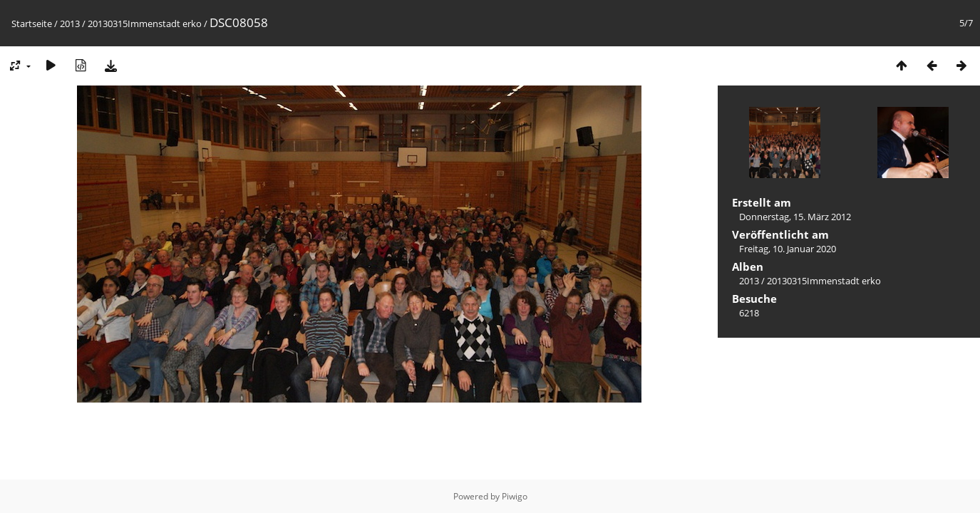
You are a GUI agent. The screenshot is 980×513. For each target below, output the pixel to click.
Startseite (32, 24)
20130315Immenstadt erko (145, 24)
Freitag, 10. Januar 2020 (788, 249)
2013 (70, 24)
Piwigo (515, 496)
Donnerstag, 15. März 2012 (795, 217)
